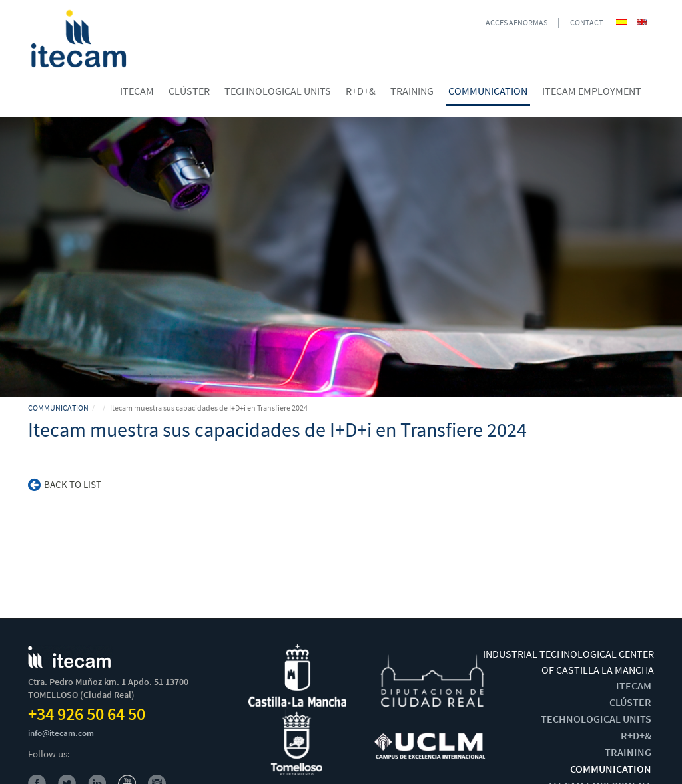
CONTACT (586, 22)
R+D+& (636, 735)
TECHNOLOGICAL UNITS (596, 719)
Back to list (65, 484)
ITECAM (634, 686)
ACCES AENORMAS (516, 22)
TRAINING (628, 752)
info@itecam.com (61, 733)
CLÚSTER (630, 702)
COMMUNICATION (58, 408)
